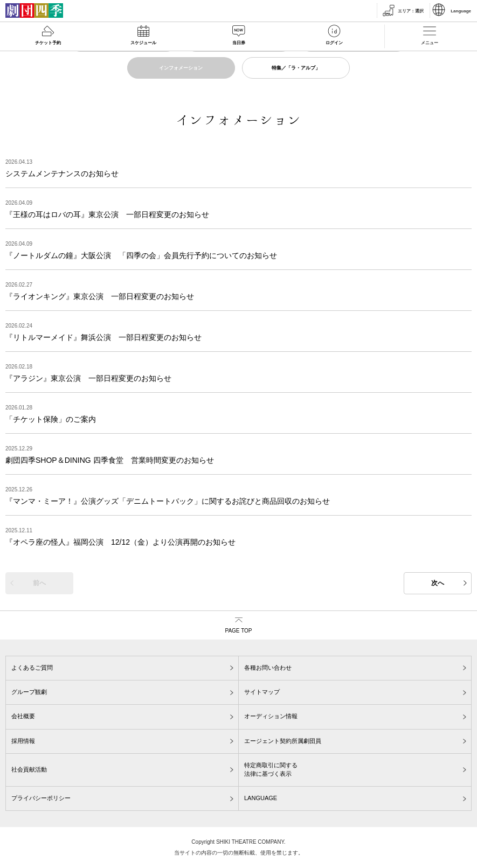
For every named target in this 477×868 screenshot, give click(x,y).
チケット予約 (48, 43)
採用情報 (23, 741)
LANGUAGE (261, 798)
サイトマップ (262, 692)
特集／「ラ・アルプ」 (296, 68)
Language (461, 11)
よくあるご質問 (32, 668)
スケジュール (143, 43)
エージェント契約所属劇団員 (283, 741)
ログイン (334, 43)
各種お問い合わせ (268, 668)
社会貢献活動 (29, 769)
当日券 (239, 43)
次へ (438, 583)
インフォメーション (181, 68)
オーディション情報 (271, 716)
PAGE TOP (238, 631)
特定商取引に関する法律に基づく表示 (271, 769)
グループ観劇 (29, 692)
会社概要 (23, 716)
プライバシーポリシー (41, 798)
